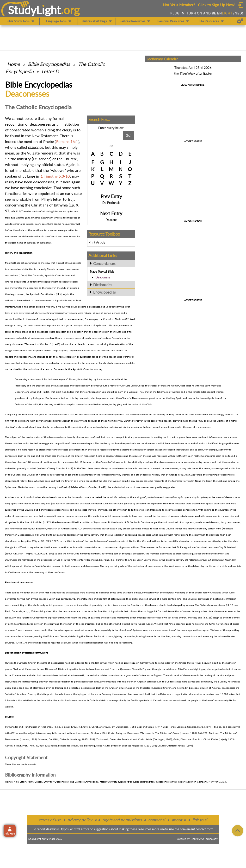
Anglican (141, 682)
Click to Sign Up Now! (217, 5)
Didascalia (38, 275)
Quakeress (126, 669)
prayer (176, 421)
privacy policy (80, 820)
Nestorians (24, 487)
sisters (232, 694)
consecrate (11, 456)
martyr (79, 421)
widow (50, 288)
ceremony (39, 572)
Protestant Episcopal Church (156, 688)
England (158, 675)
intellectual (74, 688)
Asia (145, 630)
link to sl (200, 820)
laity (213, 535)
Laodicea (47, 462)
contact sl (157, 820)
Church (53, 236)
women (37, 130)
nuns (219, 528)
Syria (135, 630)
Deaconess (103, 277)
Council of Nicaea (110, 462)
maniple (237, 566)
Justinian (38, 522)
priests (191, 522)
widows (14, 275)
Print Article (97, 242)
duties (135, 599)
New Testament (45, 136)
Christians (40, 205)
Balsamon (41, 528)
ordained (26, 332)
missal (155, 560)
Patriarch (52, 528)
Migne (36, 541)
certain (11, 363)
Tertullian (28, 325)
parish (77, 682)
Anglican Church (118, 688)
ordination (55, 363)
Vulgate (33, 153)
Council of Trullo (112, 319)
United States (186, 663)
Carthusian (14, 572)
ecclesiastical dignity (119, 427)
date (78, 193)
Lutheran (231, 663)
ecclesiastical (38, 338)
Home (14, 64)
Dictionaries (103, 285)
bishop (147, 427)
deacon (49, 369)
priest (137, 427)
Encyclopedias (105, 292)
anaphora (38, 350)
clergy (67, 130)
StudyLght (34, 10)
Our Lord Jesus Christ (132, 386)
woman (175, 386)
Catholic (16, 263)
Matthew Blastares (56, 535)
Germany (145, 663)
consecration (190, 510)
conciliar (110, 456)
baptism (61, 516)
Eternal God (98, 386)
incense (149, 636)
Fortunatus (165, 547)
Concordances (104, 264)
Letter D (50, 71)
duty (64, 288)
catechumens (187, 516)
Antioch (65, 528)
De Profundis (111, 203)
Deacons (111, 220)
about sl (179, 820)
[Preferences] (240, 21)
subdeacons (25, 357)
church (119, 522)
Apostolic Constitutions (57, 275)
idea (105, 481)
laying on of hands (96, 363)
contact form (205, 829)
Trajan (73, 199)
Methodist (183, 688)
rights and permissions (122, 820)
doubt (205, 437)
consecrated (20, 130)
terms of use (50, 820)
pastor (9, 669)
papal (129, 553)
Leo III (60, 560)
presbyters (62, 350)
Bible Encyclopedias (49, 64)
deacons (105, 350)
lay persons (205, 462)
